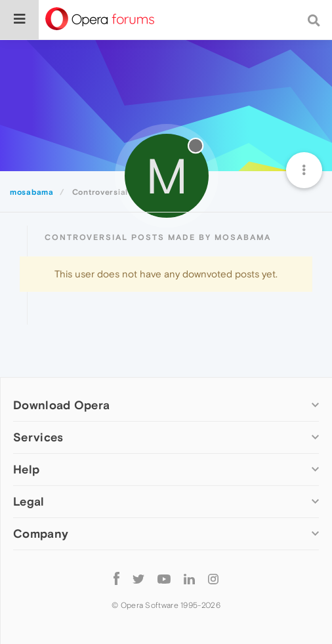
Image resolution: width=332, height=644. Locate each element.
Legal (29, 501)
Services (38, 437)
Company (41, 533)
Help (26, 469)
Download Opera (61, 405)
